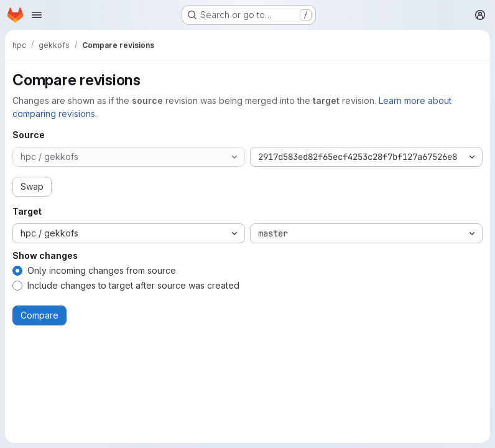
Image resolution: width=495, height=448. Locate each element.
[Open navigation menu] (37, 15)
